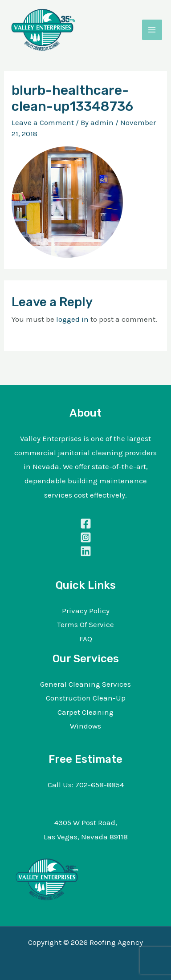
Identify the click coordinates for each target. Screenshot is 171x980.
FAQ (86, 639)
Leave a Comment (43, 122)
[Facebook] (85, 524)
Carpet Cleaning (85, 712)
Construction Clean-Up (86, 698)
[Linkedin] (85, 551)
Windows (85, 726)
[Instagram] (85, 537)
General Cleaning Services (85, 684)
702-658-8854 (100, 785)
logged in (72, 319)
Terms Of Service (85, 624)
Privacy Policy (86, 611)
